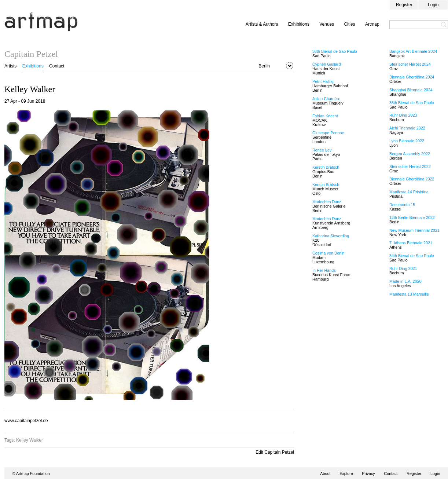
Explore (346, 473)
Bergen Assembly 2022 (410, 154)
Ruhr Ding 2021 (403, 268)
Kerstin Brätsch (326, 167)
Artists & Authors (262, 24)
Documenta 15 (402, 205)
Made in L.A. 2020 (405, 281)
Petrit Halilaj (323, 81)
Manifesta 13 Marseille (409, 294)
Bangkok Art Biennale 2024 (413, 51)
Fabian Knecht (325, 116)
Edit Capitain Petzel (275, 452)
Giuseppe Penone (328, 133)
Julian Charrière (326, 99)
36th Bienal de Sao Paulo (335, 51)
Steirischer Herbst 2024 (410, 64)
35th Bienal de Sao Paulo (412, 103)
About (325, 473)
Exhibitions (299, 24)
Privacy (368, 473)
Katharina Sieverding (331, 236)
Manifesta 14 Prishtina (409, 192)
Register (404, 5)
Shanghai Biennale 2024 (411, 90)
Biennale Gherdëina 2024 (412, 77)
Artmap (372, 24)
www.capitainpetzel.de (26, 421)
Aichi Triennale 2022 (407, 128)
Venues (327, 24)
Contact (57, 66)
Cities (350, 24)
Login (433, 5)
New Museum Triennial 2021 (414, 230)
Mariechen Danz (327, 202)
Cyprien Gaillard (326, 64)
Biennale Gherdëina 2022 (412, 179)
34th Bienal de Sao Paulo (412, 256)
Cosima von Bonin (328, 253)
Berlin (264, 66)
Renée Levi (322, 150)
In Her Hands (324, 270)
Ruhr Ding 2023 (403, 115)
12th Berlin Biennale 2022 (412, 217)
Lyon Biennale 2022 (407, 141)
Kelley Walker (30, 440)
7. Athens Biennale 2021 (411, 243)
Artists (10, 66)
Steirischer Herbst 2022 (410, 167)
